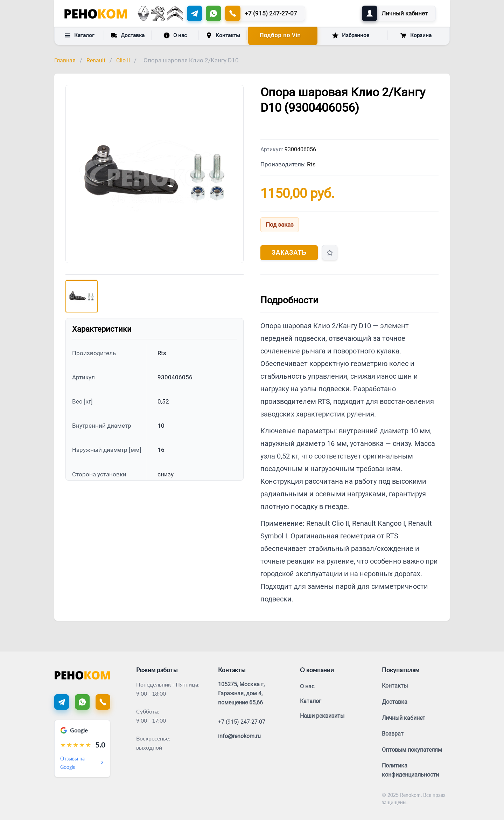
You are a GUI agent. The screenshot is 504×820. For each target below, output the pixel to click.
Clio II (123, 60)
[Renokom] (96, 13)
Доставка (128, 35)
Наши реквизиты (322, 716)
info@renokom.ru (239, 736)
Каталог (79, 35)
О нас (175, 35)
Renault (96, 60)
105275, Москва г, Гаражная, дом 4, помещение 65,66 (241, 693)
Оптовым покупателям (412, 750)
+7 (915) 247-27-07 (242, 722)
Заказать (289, 253)
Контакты (223, 35)
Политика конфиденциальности (410, 770)
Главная (65, 60)
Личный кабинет (404, 718)
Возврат (393, 734)
